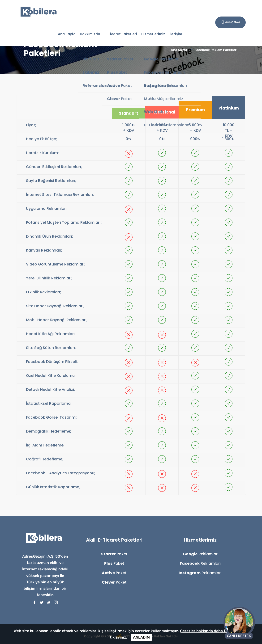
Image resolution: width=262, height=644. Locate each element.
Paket (114, 554)
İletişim (176, 34)
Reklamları (200, 563)
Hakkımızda (90, 34)
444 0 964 (230, 22)
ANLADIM (141, 637)
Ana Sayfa (67, 34)
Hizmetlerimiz (153, 34)
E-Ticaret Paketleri (121, 34)
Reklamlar (200, 554)
